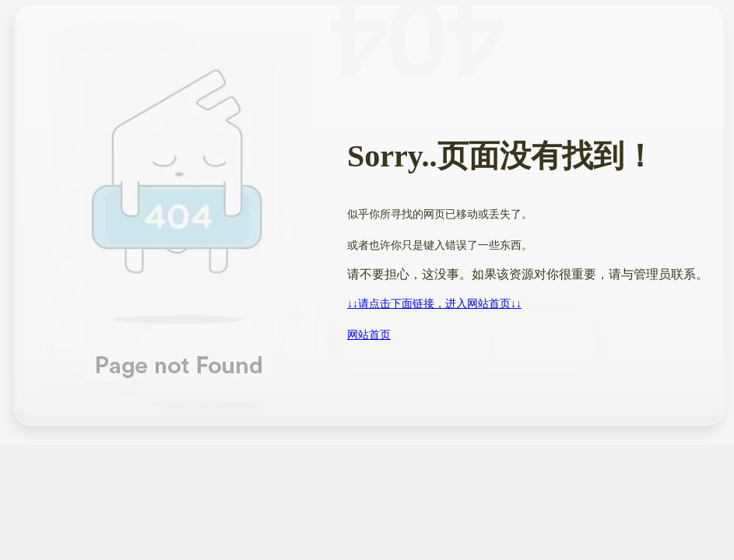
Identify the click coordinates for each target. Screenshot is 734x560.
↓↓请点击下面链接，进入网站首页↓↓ (434, 304)
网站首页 (369, 335)
